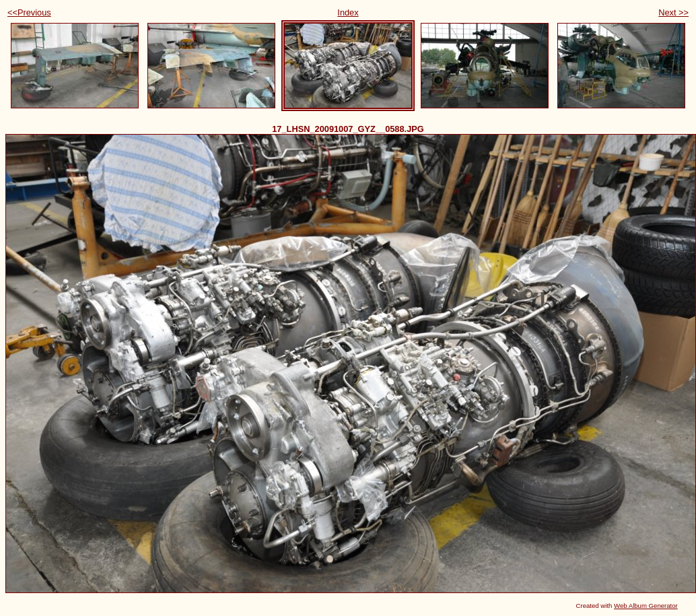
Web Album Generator (646, 606)
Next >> (673, 12)
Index (348, 12)
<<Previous (29, 12)
